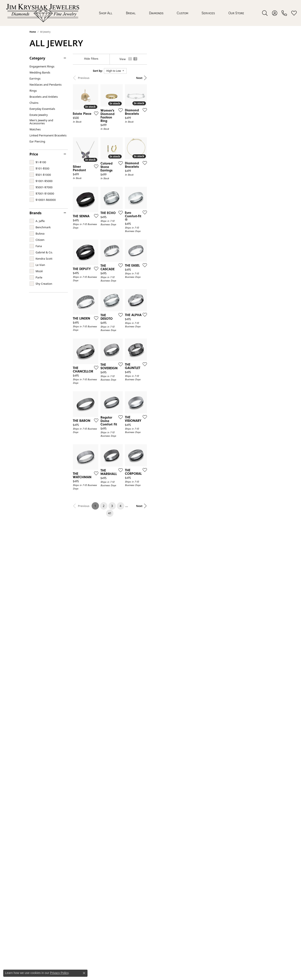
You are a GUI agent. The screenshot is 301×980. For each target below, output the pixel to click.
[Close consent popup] (84, 973)
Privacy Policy (59, 973)
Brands (36, 213)
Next (264, 78)
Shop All (106, 13)
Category (37, 58)
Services (208, 13)
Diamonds (156, 13)
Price (34, 154)
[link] (284, 13)
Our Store (236, 13)
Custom (182, 13)
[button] (265, 13)
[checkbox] (38, 162)
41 (190, 775)
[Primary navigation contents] (172, 13)
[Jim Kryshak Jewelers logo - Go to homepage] (43, 13)
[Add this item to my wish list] (134, 153)
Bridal (131, 13)
